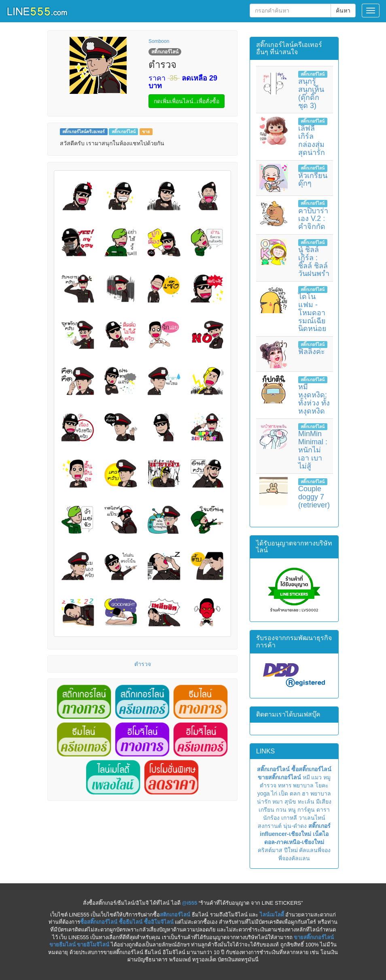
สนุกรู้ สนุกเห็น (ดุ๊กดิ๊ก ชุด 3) (311, 93)
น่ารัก (264, 802)
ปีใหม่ (291, 850)
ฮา (305, 793)
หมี (306, 777)
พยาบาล (303, 785)
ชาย (146, 132)
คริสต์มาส (270, 850)
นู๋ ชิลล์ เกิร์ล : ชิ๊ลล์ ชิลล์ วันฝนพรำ (314, 262)
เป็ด (283, 793)
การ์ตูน (306, 810)
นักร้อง (271, 818)
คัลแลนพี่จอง (315, 850)
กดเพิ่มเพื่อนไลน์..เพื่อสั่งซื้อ (187, 101)
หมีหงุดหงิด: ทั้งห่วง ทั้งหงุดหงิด (314, 399)
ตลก (295, 793)
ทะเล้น (306, 802)
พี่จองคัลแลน (294, 858)
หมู (327, 777)
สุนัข (290, 802)
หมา (278, 802)
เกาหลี (289, 818)
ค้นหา (343, 11)
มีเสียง (324, 802)
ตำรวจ (143, 664)
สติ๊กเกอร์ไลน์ (124, 132)
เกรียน (266, 810)
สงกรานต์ (270, 826)
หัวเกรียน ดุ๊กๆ (313, 180)
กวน (281, 810)
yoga (263, 793)
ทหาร (285, 785)
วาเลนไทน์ (312, 818)
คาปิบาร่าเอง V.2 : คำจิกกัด (313, 219)
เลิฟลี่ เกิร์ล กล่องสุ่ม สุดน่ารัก (312, 140)
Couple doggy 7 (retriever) (314, 497)
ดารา (323, 810)
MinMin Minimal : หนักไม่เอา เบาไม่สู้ (313, 450)
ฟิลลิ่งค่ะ (312, 352)
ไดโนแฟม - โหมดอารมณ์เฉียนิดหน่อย (312, 313)
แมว (316, 777)
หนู (292, 810)
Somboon (159, 41)
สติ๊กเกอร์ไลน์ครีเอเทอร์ (84, 132)
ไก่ (274, 793)
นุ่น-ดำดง (295, 826)
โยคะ (322, 785)
